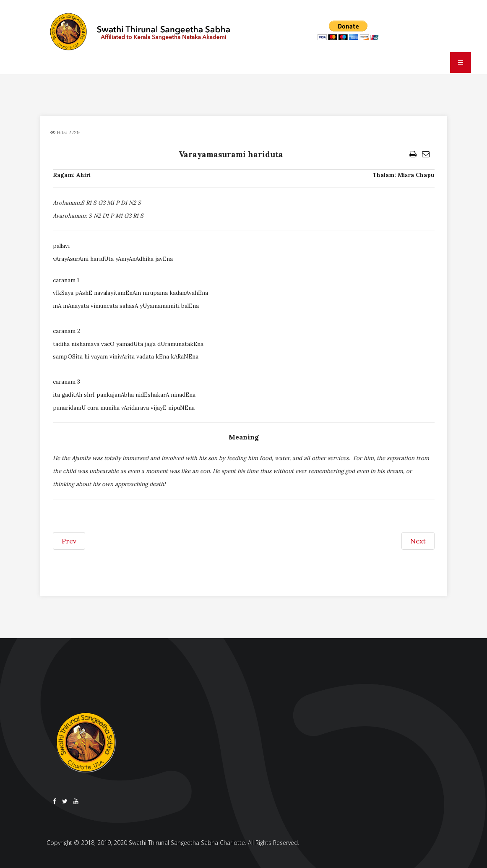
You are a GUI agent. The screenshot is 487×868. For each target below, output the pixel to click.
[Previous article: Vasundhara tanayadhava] (69, 541)
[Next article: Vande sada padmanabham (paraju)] (418, 541)
